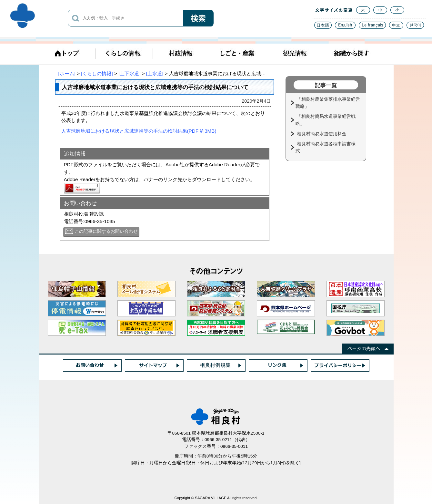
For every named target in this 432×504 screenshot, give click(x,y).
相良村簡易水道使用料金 (322, 134)
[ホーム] (67, 73)
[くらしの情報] (97, 73)
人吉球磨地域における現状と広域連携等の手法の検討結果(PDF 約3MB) (139, 131)
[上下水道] (129, 73)
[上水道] (155, 73)
